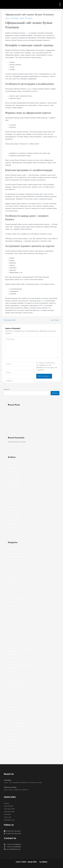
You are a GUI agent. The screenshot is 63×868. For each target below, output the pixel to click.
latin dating (13, 678)
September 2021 (14, 491)
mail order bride (15, 687)
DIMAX (45, 862)
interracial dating (15, 661)
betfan (11, 589)
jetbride (11, 671)
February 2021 (14, 514)
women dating (13, 756)
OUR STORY (9, 806)
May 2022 (12, 465)
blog (22, 18)
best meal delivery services (19, 579)
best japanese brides (16, 573)
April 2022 (12, 468)
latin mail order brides (17, 681)
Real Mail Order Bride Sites (19, 727)
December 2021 (14, 481)
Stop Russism (13, 743)
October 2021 (14, 488)
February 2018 (14, 527)
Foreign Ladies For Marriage (20, 622)
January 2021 (14, 517)
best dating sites (15, 566)
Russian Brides (14, 730)
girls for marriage (15, 629)
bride (10, 596)
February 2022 (14, 475)
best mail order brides (17, 576)
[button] (60, 4)
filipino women (14, 619)
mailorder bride (14, 707)
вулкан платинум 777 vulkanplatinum (19, 149)
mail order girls (14, 697)
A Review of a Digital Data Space (21, 422)
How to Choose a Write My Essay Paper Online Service (30, 412)
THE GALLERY (9, 809)
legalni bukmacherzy (16, 684)
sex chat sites (14, 737)
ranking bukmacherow (17, 723)
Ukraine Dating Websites (18, 746)
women (10, 753)
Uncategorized (14, 750)
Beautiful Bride (14, 563)
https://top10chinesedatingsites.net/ (23, 648)
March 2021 (13, 511)
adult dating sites (15, 550)
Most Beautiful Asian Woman (20, 717)
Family (10, 615)
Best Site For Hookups (17, 586)
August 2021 (13, 494)
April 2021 (12, 507)
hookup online (14, 635)
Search (7, 389)
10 (9, 547)
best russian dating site (18, 583)
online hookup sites (16, 720)
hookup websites (14, 642)
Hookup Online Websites (18, 638)
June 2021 (12, 501)
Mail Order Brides (15, 691)
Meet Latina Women (16, 714)
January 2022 (14, 478)
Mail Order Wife (14, 701)
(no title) (12, 419)
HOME (6, 803)
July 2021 (12, 497)
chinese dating (14, 606)
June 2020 (12, 524)
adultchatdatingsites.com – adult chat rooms (26, 553)
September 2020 (14, 520)
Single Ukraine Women (17, 740)
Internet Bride (14, 655)
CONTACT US (9, 820)
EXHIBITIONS (9, 812)
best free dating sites (17, 570)
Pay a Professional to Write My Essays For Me (27, 416)
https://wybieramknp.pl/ (17, 651)
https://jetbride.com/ (16, 645)
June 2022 (12, 461)
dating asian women (16, 609)
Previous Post (9, 320)
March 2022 (13, 471)
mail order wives (15, 704)
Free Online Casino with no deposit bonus (25, 409)
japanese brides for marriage (20, 664)
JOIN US (7, 817)
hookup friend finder (17, 632)
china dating (13, 602)
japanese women (14, 668)
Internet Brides (14, 658)
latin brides (13, 674)
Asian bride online (15, 557)
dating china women (16, 612)
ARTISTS (7, 814)
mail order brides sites (17, 694)
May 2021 (12, 504)
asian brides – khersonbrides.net (21, 560)
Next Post (56, 320)
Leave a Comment (12, 18)
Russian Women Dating (17, 733)
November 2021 (14, 484)
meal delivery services (17, 710)
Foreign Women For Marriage (20, 625)
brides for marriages (16, 599)
